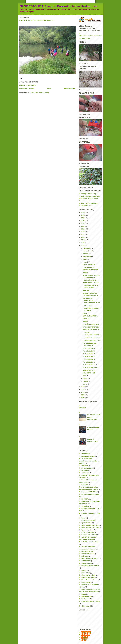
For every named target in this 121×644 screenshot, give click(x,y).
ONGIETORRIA (87, 563)
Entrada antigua (70, 89)
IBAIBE (85, 273)
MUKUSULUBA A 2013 (91, 365)
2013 (83, 245)
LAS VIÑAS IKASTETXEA (92, 335)
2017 (83, 234)
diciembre (87, 248)
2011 (83, 390)
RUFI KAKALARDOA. (90, 316)
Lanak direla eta (87, 551)
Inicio (49, 89)
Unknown (86, 635)
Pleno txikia (86, 573)
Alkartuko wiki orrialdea (89, 198)
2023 (83, 218)
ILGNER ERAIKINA (88, 520)
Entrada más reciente (27, 89)
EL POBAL (85, 499)
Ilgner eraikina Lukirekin (90, 528)
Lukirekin (85, 556)
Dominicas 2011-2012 (89, 492)
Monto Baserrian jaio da (90, 558)
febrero (86, 381)
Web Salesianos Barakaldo (91, 196)
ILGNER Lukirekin (88, 532)
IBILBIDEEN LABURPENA (91, 513)
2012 (83, 387)
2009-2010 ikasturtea (89, 454)
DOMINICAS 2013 (89, 370)
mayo (85, 262)
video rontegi (86, 606)
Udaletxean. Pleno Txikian (91, 601)
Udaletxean (85, 599)
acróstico (85, 466)
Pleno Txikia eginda (88, 575)
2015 (83, 240)
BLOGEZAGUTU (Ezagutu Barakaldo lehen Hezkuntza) (58, 6)
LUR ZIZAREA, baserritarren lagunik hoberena (91, 308)
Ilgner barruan (87, 523)
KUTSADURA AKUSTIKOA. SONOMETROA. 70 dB (91, 301)
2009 (83, 395)
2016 (83, 237)
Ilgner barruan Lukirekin (90, 525)
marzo (85, 378)
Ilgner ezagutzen (87, 530)
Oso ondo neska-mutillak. (91, 566)
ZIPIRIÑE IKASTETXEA (91, 324)
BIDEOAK (85, 485)
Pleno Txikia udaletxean (90, 580)
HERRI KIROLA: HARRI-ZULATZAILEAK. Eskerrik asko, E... (91, 278)
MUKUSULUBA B (89, 348)
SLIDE (84, 594)
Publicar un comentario (28, 85)
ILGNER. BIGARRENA (89, 535)
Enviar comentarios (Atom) (39, 93)
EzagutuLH (87, 632)
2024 (83, 215)
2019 (83, 229)
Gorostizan (85, 506)
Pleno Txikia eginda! (89, 577)
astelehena (85, 473)
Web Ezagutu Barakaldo (90, 203)
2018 (83, 232)
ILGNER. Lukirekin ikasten (91, 542)
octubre (86, 254)
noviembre (87, 251)
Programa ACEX (87, 206)
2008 (83, 398)
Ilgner (83, 518)
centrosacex (85, 201)
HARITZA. (86, 290)
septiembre (87, 256)
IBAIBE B (86, 313)
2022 (83, 221)
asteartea (85, 470)
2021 (83, 223)
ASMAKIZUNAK (87, 468)
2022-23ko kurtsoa (88, 456)
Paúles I (84, 570)
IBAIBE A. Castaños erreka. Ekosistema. (36, 20)
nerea (85, 640)
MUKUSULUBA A (89, 357)
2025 (83, 212)
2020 (83, 226)
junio (85, 259)
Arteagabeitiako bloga (89, 194)
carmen (86, 637)
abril (85, 376)
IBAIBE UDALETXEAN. (91, 270)
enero (85, 384)
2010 (83, 392)
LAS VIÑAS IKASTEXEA (91, 338)
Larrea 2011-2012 (88, 554)
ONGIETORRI (86, 561)
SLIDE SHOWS (87, 597)
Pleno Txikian (86, 582)
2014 (83, 243)
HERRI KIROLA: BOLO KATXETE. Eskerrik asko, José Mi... (91, 285)
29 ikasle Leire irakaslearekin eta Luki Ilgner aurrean (89, 461)
